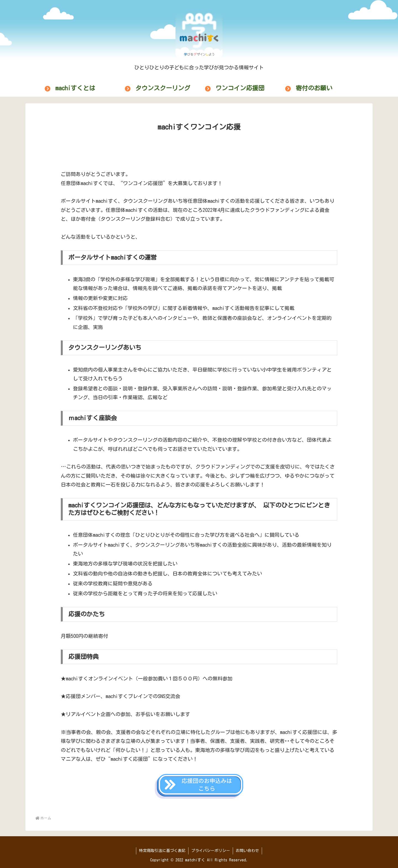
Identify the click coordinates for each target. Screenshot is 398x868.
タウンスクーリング (163, 88)
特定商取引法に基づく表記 (162, 851)
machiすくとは (75, 88)
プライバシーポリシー (211, 851)
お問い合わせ (247, 851)
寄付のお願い (314, 88)
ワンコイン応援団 (240, 88)
